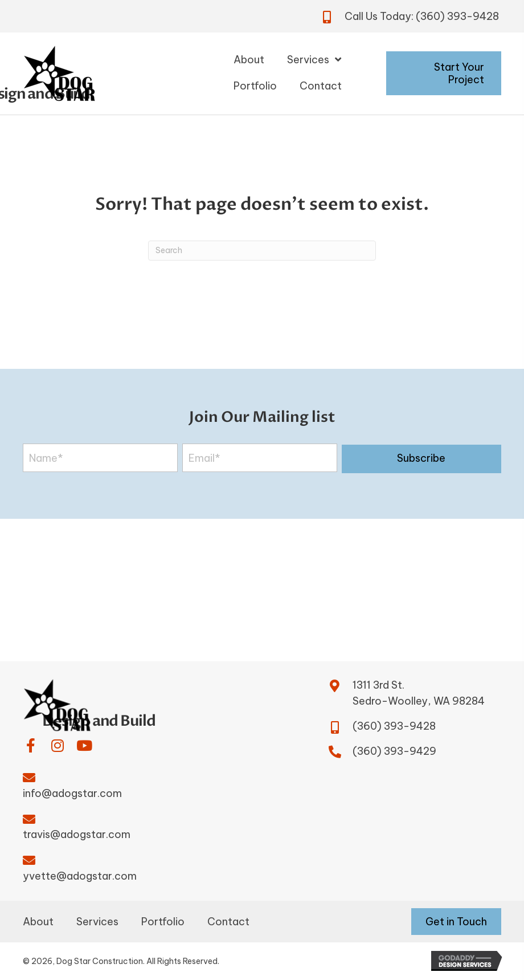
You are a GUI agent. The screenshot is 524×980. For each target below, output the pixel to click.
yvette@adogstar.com (80, 876)
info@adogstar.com (72, 793)
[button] (421, 459)
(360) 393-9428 (457, 16)
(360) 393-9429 (394, 751)
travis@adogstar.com (77, 834)
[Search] (262, 251)
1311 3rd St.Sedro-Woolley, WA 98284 (419, 693)
